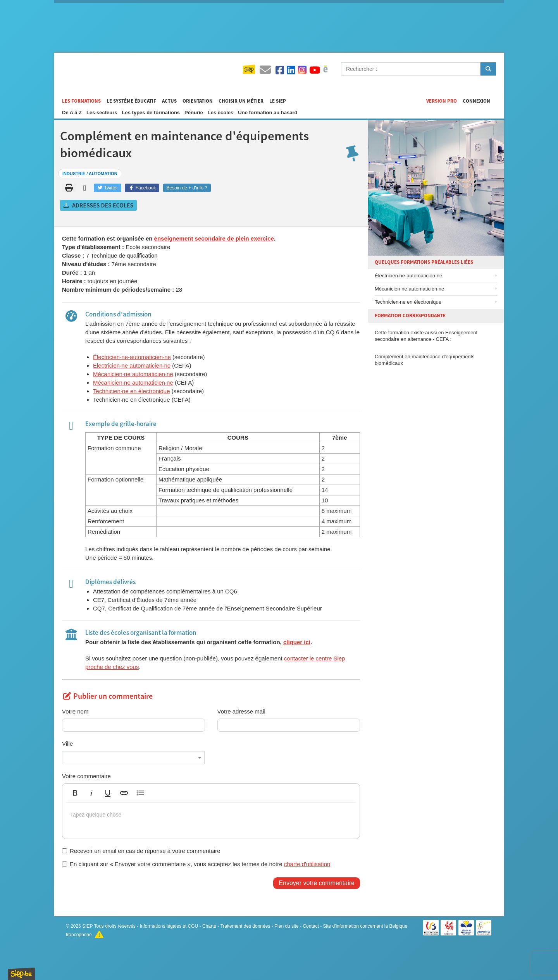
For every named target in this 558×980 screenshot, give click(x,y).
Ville (67, 744)
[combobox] (133, 758)
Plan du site (287, 926)
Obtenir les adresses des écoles (99, 205)
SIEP (87, 926)
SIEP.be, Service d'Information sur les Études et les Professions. (21, 974)
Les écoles (221, 113)
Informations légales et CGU (169, 926)
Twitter (108, 188)
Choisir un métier (241, 101)
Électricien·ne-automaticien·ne (132, 357)
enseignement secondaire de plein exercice (214, 238)
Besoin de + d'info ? (187, 188)
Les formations (81, 101)
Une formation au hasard (268, 113)
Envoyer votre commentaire (317, 883)
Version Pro (442, 101)
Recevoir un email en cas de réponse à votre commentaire (141, 851)
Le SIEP (278, 101)
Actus (169, 101)
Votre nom (75, 711)
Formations (124, 70)
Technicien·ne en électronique (131, 391)
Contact (311, 926)
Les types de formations (151, 113)
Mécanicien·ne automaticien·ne (133, 374)
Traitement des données (245, 926)
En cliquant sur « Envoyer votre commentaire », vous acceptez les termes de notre (196, 864)
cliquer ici (297, 642)
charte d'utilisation (307, 864)
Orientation (198, 101)
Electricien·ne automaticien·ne (132, 365)
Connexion (476, 101)
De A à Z (72, 113)
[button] (75, 793)
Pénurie (194, 113)
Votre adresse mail (241, 711)
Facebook (142, 188)
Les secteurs (102, 113)
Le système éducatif (131, 101)
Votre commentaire (86, 776)
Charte (209, 926)
